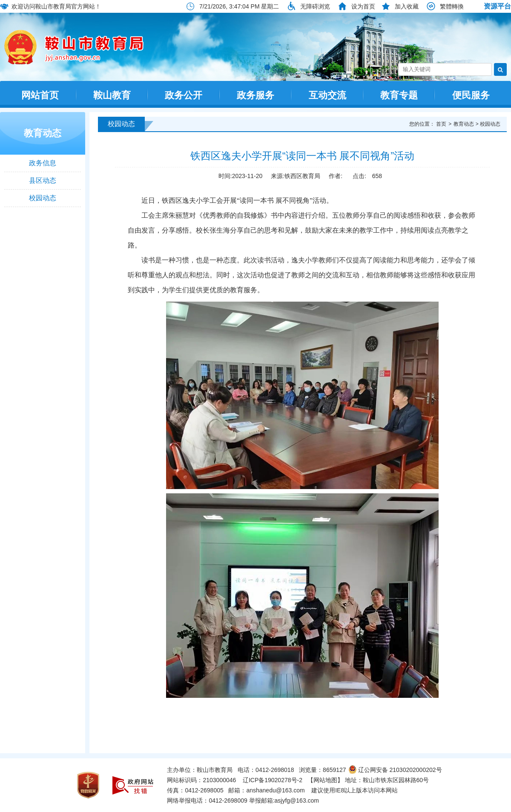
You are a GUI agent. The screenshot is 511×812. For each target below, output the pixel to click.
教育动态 (43, 133)
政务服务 (255, 95)
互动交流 (327, 95)
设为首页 (363, 6)
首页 (441, 124)
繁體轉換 (452, 6)
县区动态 (43, 180)
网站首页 (40, 95)
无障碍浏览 (315, 6)
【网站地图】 (325, 780)
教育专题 (399, 95)
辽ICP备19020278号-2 (273, 780)
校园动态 (43, 198)
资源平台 (497, 6)
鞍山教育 (112, 95)
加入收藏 (407, 6)
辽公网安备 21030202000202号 (395, 770)
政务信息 (43, 163)
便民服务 (471, 95)
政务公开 (184, 95)
